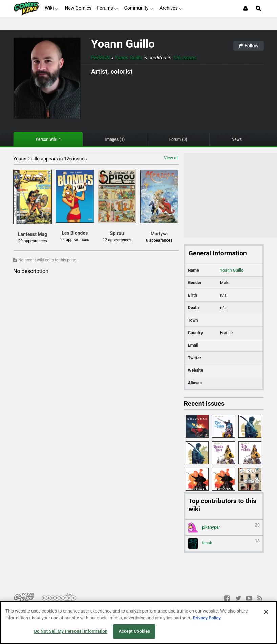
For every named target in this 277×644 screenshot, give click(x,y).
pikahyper (224, 528)
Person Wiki (46, 139)
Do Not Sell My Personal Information (71, 631)
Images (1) (115, 139)
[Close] (266, 612)
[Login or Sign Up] (246, 8)
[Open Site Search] (258, 8)
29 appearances (33, 241)
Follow (249, 46)
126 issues (185, 58)
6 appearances (159, 240)
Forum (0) (178, 139)
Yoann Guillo (123, 44)
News (237, 139)
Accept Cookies (134, 631)
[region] (138, 622)
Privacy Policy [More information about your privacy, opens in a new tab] (207, 618)
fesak (224, 543)
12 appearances (117, 240)
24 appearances (75, 240)
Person (101, 58)
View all (171, 158)
